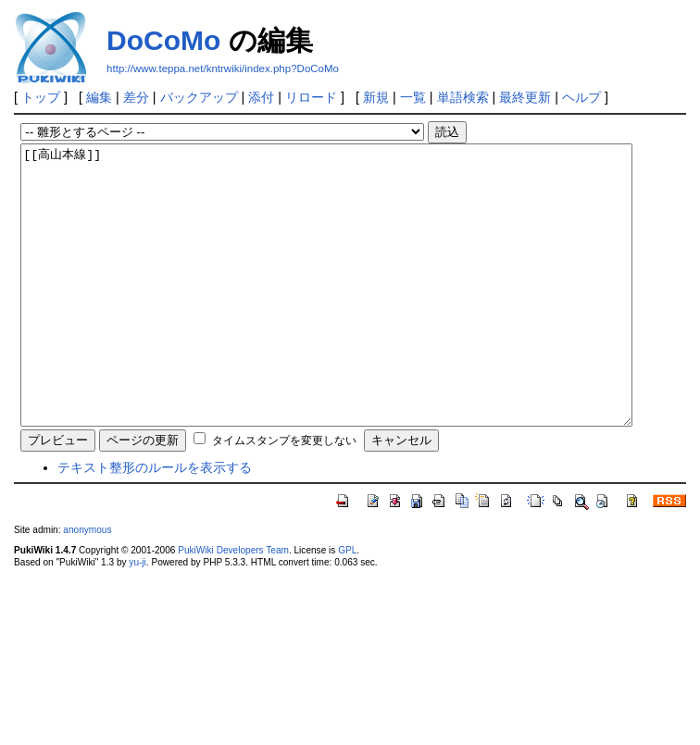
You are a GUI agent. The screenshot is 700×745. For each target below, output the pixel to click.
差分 (136, 97)
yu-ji (137, 618)
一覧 (413, 97)
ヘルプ (581, 97)
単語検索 (463, 97)
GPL (347, 606)
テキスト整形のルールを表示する (155, 523)
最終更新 (525, 97)
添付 (261, 97)
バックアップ (199, 97)
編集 (99, 97)
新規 (376, 97)
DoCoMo (163, 40)
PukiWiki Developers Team (233, 606)
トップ (41, 97)
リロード (311, 97)
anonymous (87, 585)
